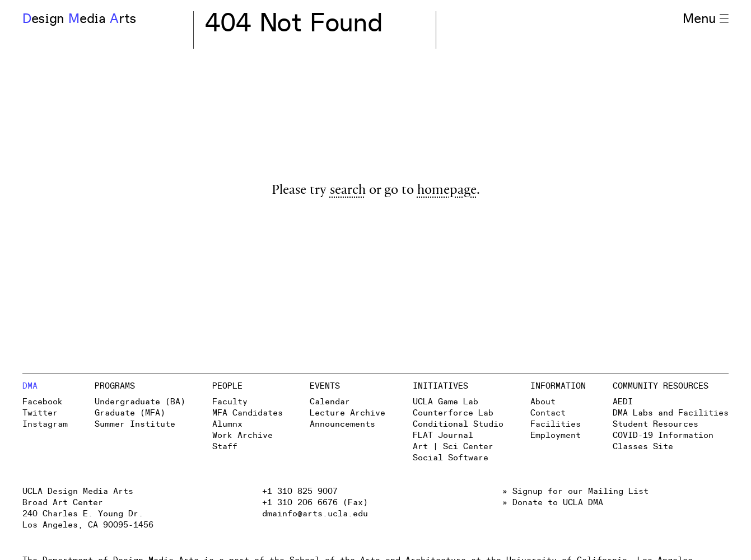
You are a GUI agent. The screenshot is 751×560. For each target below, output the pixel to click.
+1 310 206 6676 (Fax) (315, 503)
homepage (447, 191)
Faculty (230, 402)
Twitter (40, 413)
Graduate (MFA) (130, 413)
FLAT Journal (443, 435)
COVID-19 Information (663, 435)
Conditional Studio (458, 424)
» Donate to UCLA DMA (553, 503)
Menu (706, 19)
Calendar (330, 402)
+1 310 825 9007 (300, 491)
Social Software (451, 458)
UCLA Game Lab (446, 402)
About (543, 402)
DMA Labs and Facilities (671, 413)
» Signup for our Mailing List (575, 491)
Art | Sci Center (453, 447)
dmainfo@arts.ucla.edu (315, 514)
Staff (225, 447)
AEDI (623, 402)
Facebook (43, 402)
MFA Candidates (248, 413)
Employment (556, 435)
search (348, 191)
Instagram (45, 424)
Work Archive (242, 435)
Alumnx (227, 424)
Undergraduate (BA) (140, 402)
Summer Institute (135, 424)
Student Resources (656, 424)
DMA (30, 386)
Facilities (556, 424)
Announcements (342, 424)
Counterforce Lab (453, 413)
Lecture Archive (347, 413)
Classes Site (643, 447)
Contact (548, 413)
